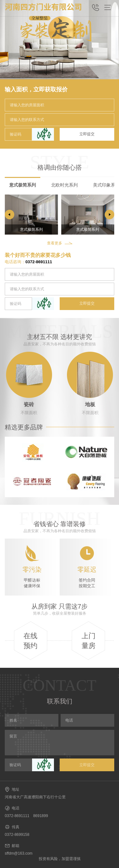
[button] (109, 215)
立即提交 (87, 134)
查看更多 (55, 243)
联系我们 (60, 701)
